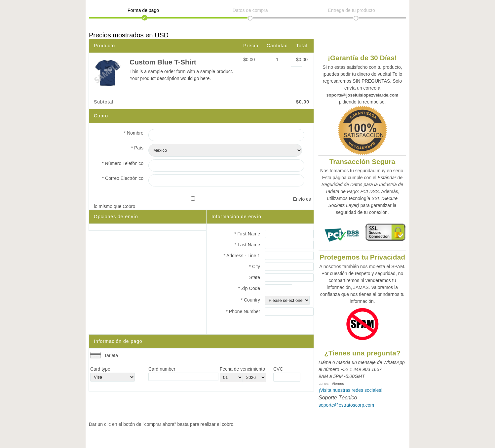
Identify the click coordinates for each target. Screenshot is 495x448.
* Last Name (247, 245)
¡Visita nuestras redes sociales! (351, 390)
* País (137, 148)
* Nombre (134, 133)
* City (255, 266)
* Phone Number (243, 311)
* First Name (247, 234)
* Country (250, 300)
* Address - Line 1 (242, 256)
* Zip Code (249, 288)
